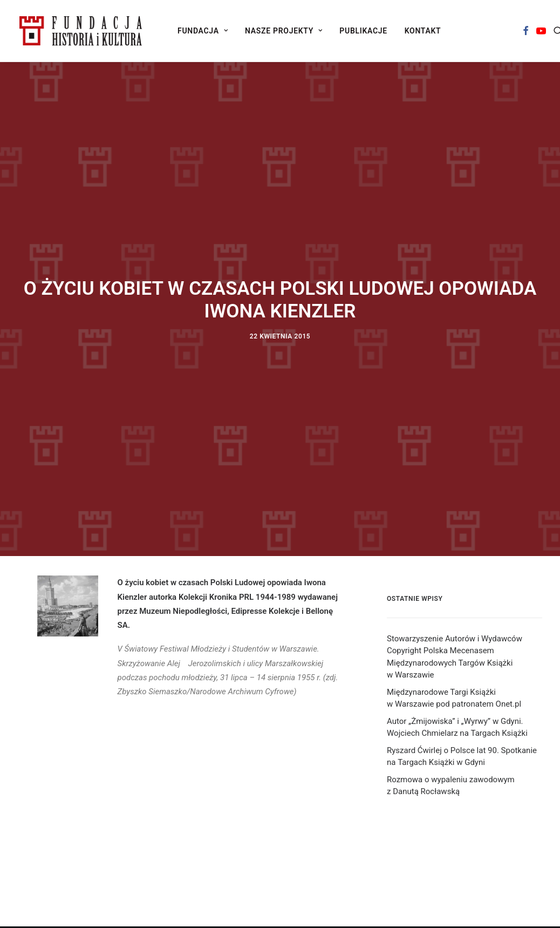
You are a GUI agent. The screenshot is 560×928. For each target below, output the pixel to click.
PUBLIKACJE (363, 31)
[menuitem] (203, 31)
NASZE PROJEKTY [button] (284, 31)
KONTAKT (423, 31)
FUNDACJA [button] (203, 31)
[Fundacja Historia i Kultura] (81, 31)
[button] (526, 31)
